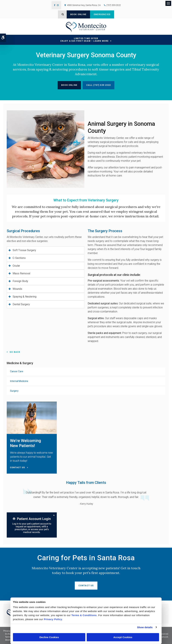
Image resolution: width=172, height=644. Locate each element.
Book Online (78, 14)
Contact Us (86, 586)
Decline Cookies (49, 637)
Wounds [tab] (17, 289)
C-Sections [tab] (19, 258)
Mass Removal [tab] (21, 273)
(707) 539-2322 (113, 5)
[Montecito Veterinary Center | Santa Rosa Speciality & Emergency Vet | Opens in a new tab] (32, 525)
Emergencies (102, 14)
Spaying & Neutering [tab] (25, 297)
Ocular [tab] (16, 266)
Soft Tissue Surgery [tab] (24, 250)
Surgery (14, 391)
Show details (145, 627)
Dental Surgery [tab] (21, 304)
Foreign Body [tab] (20, 281)
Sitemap (9, 640)
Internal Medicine (19, 381)
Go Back (15, 352)
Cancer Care (17, 371)
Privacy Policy (10, 631)
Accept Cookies (123, 637)
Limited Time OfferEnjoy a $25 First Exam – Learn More (84, 40)
